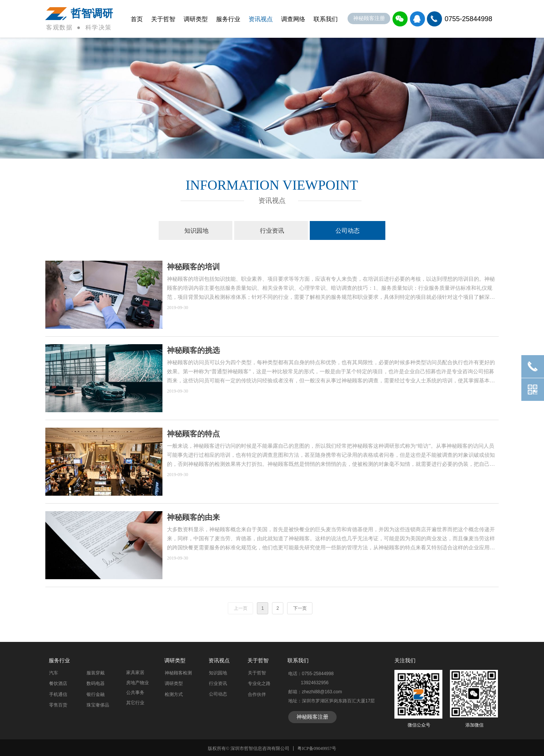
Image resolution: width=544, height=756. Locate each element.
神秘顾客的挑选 (193, 350)
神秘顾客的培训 (193, 267)
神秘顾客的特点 (193, 434)
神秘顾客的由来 (193, 517)
